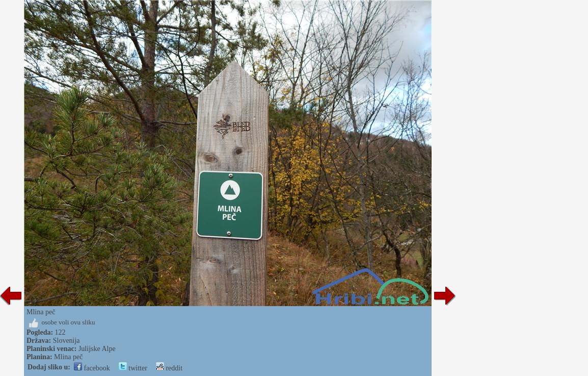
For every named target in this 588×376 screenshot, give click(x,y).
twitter (133, 368)
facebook (92, 368)
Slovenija (66, 341)
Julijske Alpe (97, 349)
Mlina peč (68, 357)
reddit (169, 368)
